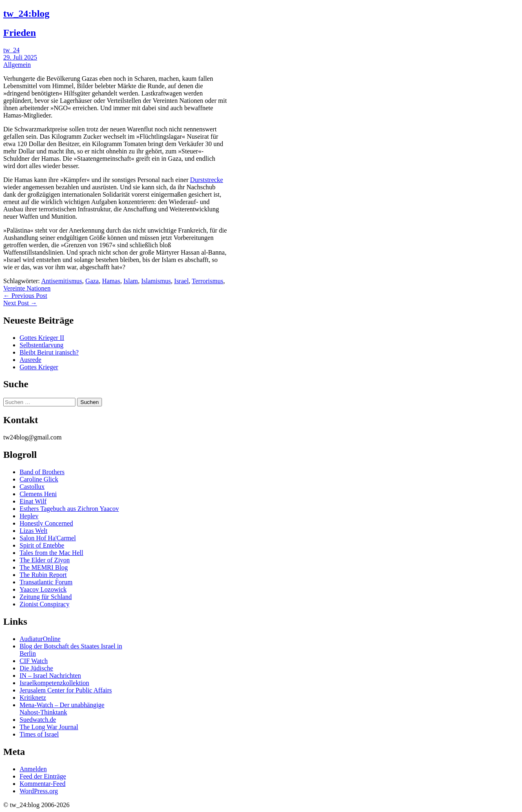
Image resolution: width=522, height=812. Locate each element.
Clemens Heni (38, 494)
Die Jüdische (36, 668)
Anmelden (33, 769)
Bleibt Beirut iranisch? (49, 352)
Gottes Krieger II (42, 338)
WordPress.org (39, 791)
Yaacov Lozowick (43, 589)
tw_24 (11, 50)
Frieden (20, 33)
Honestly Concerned (46, 523)
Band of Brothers (42, 472)
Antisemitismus (62, 281)
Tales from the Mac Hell (51, 553)
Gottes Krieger (39, 367)
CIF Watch (34, 661)
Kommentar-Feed (43, 784)
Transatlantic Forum (46, 582)
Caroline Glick (39, 479)
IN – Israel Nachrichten (50, 676)
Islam (131, 281)
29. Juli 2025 (20, 57)
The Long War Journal (49, 727)
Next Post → (20, 303)
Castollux (32, 487)
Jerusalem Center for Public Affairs (66, 690)
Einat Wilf (33, 501)
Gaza (92, 281)
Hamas (111, 281)
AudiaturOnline (40, 639)
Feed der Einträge (43, 776)
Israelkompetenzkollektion (54, 683)
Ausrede (30, 360)
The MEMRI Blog (44, 567)
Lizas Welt (33, 531)
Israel (181, 281)
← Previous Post (25, 296)
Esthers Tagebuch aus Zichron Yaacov (69, 509)
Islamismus (156, 281)
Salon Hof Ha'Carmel (48, 538)
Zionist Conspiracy (44, 604)
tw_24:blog (26, 13)
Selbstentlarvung (42, 345)
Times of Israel (39, 734)
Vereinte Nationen (27, 288)
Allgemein (17, 65)
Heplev (29, 516)
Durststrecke (207, 180)
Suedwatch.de (38, 720)
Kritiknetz (33, 698)
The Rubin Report (43, 575)
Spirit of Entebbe (42, 545)
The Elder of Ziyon (45, 560)
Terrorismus (207, 281)
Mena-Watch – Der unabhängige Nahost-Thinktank (62, 709)
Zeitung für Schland (46, 597)
